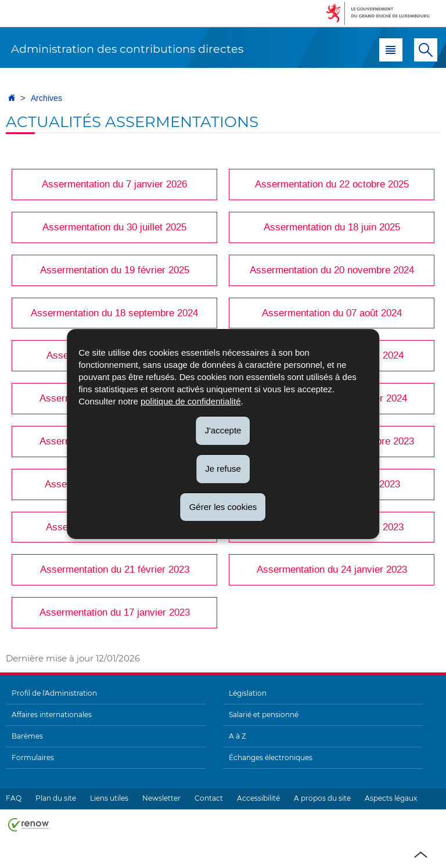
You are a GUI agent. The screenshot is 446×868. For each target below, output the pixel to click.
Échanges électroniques (271, 757)
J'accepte (223, 430)
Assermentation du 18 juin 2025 (332, 227)
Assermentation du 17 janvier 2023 (115, 612)
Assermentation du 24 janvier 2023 (332, 569)
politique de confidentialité (191, 401)
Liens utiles (109, 798)
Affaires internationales (52, 715)
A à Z (238, 736)
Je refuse (223, 469)
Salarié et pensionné (264, 715)
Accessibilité (258, 798)
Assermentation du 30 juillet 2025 (114, 227)
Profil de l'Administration (54, 693)
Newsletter (161, 798)
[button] (391, 50)
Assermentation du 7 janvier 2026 (114, 184)
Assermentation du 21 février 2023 (115, 569)
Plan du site (56, 798)
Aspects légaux (391, 798)
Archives (46, 98)
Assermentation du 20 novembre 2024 (332, 270)
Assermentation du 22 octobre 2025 (332, 184)
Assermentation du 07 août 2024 (332, 313)
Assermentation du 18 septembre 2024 (114, 313)
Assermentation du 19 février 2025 (115, 270)
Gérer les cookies (223, 506)
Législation (248, 693)
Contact (209, 798)
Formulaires (33, 757)
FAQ (14, 798)
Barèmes (27, 736)
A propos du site (322, 798)
